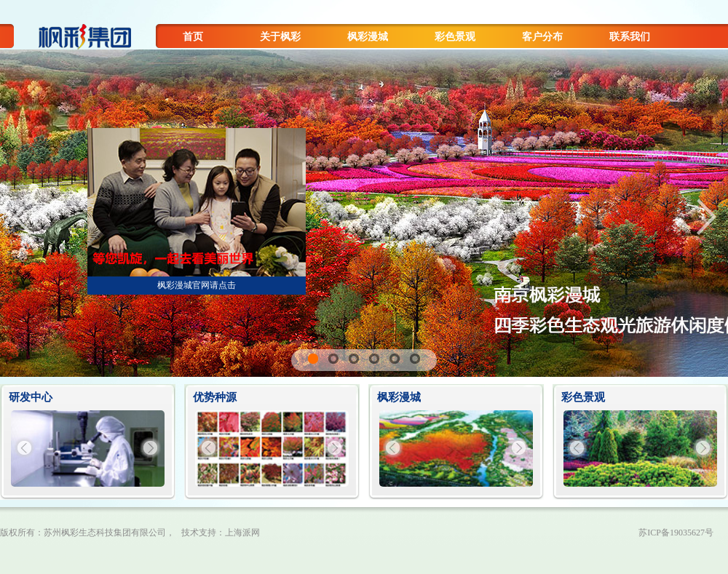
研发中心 (31, 397)
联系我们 (630, 37)
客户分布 (542, 37)
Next (706, 217)
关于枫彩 (280, 37)
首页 (193, 37)
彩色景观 (455, 37)
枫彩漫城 (368, 37)
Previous (22, 217)
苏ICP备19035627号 (676, 533)
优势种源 (215, 397)
